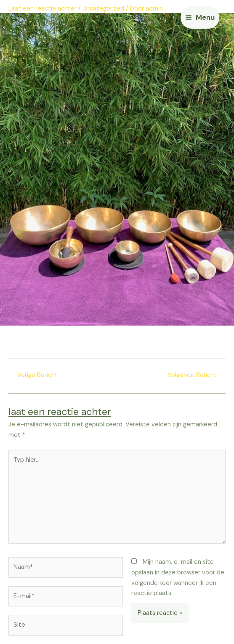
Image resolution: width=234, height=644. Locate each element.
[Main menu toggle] (200, 18)
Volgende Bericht (196, 375)
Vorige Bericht (33, 375)
